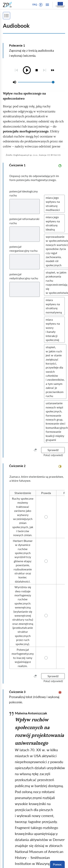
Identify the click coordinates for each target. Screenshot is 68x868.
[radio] (23, 493)
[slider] (53, 82)
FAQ (35, 5)
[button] (41, 5)
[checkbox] (53, 70)
